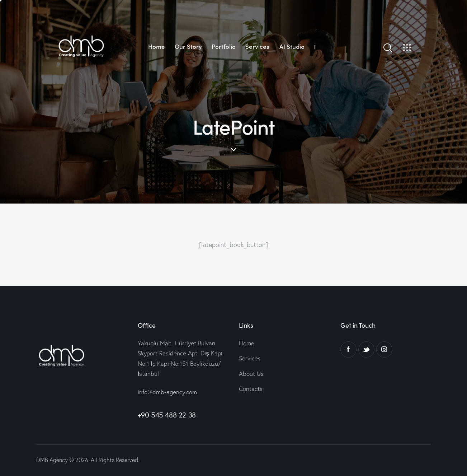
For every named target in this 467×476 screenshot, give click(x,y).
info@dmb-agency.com (167, 392)
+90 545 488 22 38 (167, 415)
